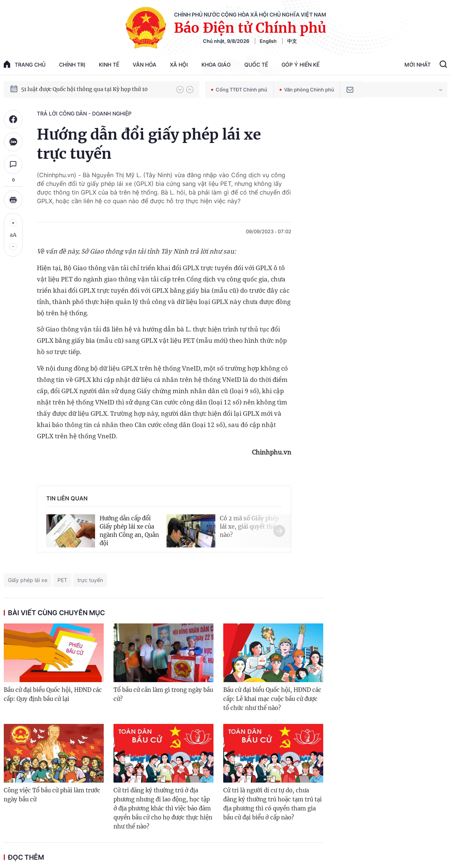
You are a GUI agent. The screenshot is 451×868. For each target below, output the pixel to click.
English (268, 41)
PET (62, 580)
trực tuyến (90, 580)
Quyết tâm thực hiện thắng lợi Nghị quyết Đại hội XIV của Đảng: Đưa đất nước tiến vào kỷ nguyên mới (95, 89)
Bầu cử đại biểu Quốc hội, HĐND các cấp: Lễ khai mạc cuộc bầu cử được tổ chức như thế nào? (272, 699)
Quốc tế (256, 65)
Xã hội (179, 65)
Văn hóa (145, 65)
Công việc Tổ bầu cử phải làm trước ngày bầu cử (52, 795)
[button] (180, 90)
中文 (292, 41)
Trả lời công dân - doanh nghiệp (84, 113)
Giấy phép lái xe (28, 580)
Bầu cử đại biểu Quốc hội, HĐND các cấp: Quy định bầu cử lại (53, 694)
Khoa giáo (216, 65)
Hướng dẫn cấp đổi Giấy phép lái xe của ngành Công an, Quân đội (129, 531)
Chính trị (72, 65)
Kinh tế (109, 65)
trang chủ (25, 64)
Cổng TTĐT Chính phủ (239, 90)
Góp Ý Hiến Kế (300, 65)
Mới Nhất (418, 65)
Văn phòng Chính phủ (307, 90)
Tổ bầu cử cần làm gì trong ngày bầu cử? (163, 694)
